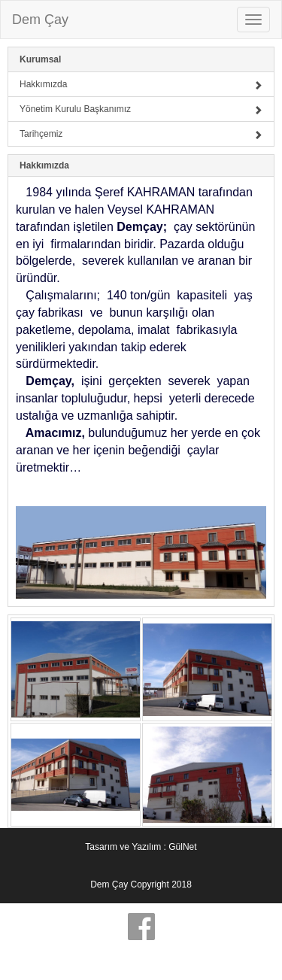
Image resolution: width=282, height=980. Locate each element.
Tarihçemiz (141, 134)
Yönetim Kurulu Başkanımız (141, 109)
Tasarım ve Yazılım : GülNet (141, 847)
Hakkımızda (141, 84)
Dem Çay (40, 20)
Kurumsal (40, 59)
